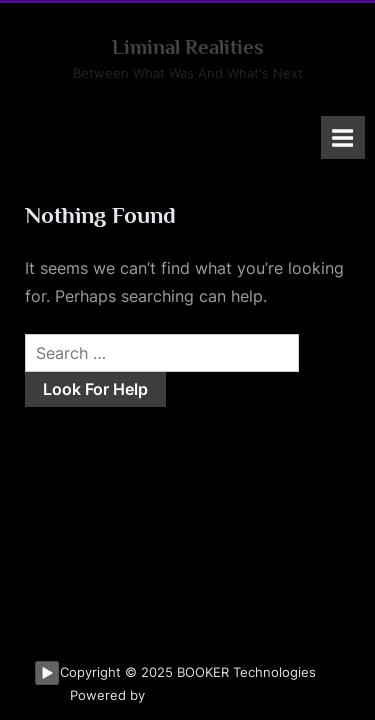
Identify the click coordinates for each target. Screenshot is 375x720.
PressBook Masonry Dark (227, 695)
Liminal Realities (188, 47)
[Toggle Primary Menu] (343, 137)
